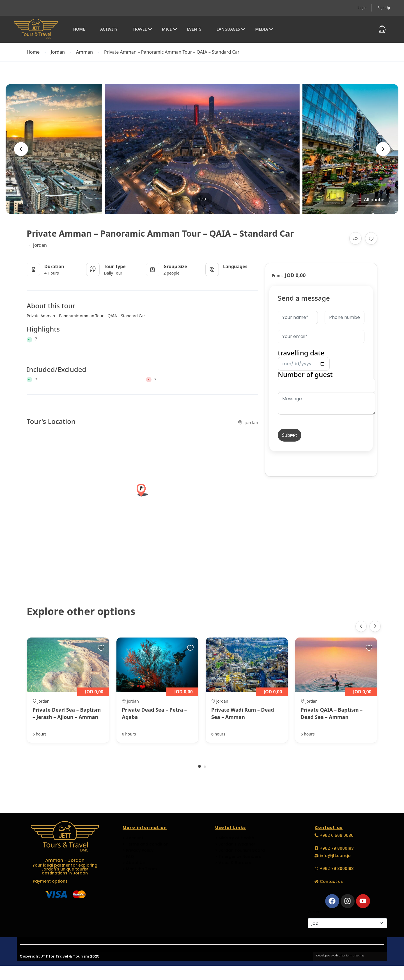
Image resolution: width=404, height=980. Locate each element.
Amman (84, 52)
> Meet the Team (140, 869)
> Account (133, 838)
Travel (143, 29)
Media (264, 29)
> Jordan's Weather (235, 844)
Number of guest (327, 393)
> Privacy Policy (138, 850)
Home (79, 29)
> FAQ (128, 856)
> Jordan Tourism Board (240, 850)
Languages (231, 29)
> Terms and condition (146, 844)
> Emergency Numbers (238, 856)
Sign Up (384, 8)
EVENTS (194, 29)
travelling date (304, 358)
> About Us (134, 863)
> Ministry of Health (235, 838)
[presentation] (21, 149)
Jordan (58, 52)
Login (362, 8)
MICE (170, 29)
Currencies (318, 912)
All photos (371, 200)
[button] (382, 29)
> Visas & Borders (233, 863)
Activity (109, 29)
